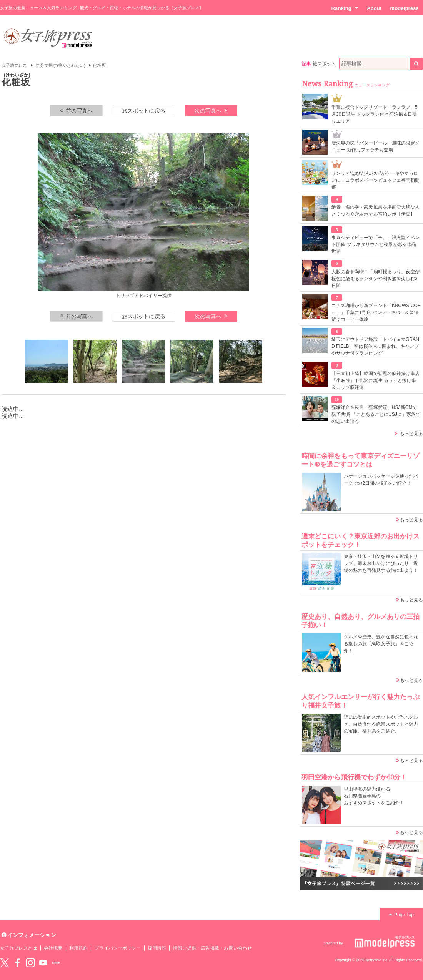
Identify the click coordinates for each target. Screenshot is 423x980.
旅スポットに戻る (143, 111)
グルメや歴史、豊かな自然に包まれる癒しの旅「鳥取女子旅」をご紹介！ (381, 644)
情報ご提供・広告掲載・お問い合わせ (212, 948)
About (374, 8)
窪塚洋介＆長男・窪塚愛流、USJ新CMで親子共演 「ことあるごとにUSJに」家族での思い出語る (376, 414)
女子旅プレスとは (18, 948)
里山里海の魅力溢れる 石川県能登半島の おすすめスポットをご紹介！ (374, 796)
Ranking (345, 8)
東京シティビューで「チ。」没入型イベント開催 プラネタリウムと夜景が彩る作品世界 (376, 244)
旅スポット (324, 64)
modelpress (404, 8)
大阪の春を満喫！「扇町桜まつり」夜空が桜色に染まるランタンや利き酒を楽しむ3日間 (376, 279)
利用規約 (78, 948)
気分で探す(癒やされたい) (61, 65)
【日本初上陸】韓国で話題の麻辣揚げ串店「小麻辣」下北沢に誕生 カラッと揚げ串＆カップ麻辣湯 (376, 380)
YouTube (43, 963)
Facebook (17, 963)
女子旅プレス (14, 65)
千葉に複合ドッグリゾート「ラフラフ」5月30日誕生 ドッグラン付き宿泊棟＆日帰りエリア (375, 114)
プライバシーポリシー (118, 948)
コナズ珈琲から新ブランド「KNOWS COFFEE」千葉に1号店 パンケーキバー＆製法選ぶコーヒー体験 (376, 312)
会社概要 (53, 948)
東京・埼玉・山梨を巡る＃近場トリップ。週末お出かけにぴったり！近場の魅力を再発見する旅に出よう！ (381, 563)
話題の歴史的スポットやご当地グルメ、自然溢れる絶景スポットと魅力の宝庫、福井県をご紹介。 (381, 724)
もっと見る (411, 434)
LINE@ (56, 963)
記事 (306, 64)
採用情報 (157, 948)
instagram (30, 963)
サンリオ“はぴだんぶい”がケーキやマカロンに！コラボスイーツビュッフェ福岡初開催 (376, 180)
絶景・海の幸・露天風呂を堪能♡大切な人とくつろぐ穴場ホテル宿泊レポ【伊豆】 (376, 211)
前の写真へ (77, 111)
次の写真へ (211, 111)
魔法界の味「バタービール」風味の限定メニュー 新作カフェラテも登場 (376, 146)
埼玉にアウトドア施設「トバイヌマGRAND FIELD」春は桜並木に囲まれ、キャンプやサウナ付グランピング (375, 346)
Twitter (5, 963)
